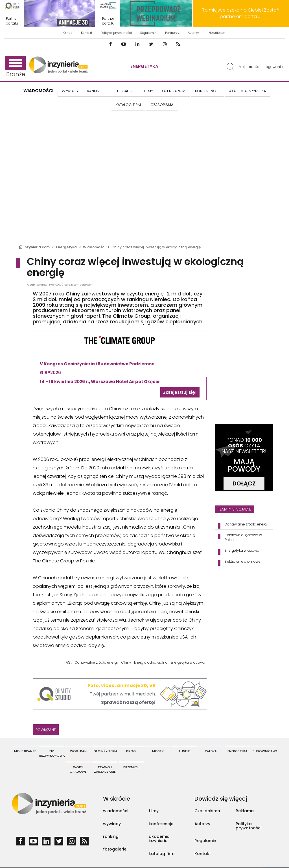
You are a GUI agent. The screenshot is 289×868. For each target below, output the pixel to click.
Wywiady (70, 91)
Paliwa (211, 751)
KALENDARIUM (173, 91)
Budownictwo (265, 751)
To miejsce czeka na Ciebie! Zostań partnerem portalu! (241, 13)
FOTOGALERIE (124, 91)
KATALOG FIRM (128, 105)
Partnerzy (172, 33)
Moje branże (249, 67)
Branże (16, 67)
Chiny (126, 662)
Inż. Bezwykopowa (52, 753)
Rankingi (95, 91)
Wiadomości (38, 91)
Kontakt (87, 33)
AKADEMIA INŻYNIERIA (248, 91)
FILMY (148, 91)
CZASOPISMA (162, 105)
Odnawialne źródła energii (97, 662)
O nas (68, 33)
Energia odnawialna (151, 662)
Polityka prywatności (116, 33)
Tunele (184, 751)
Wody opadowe (78, 769)
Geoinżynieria (105, 751)
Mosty (158, 751)
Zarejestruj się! (180, 392)
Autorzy (193, 33)
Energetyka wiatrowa (188, 662)
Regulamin (148, 33)
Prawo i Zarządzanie (105, 769)
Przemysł (131, 767)
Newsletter (217, 33)
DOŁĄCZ (244, 483)
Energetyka (144, 66)
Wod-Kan (78, 751)
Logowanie (274, 67)
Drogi (131, 751)
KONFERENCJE (207, 91)
